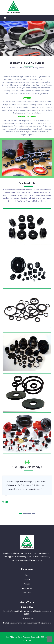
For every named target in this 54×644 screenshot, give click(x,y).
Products (27, 584)
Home (27, 575)
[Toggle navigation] (5, 18)
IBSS (42, 637)
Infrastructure (27, 588)
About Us (27, 579)
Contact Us (27, 593)
